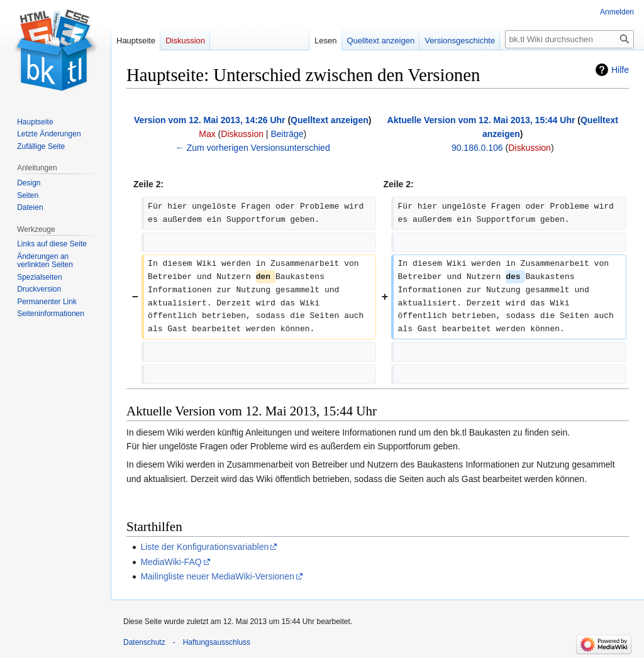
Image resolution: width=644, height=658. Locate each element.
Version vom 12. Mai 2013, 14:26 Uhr (209, 120)
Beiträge (287, 134)
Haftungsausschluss (217, 642)
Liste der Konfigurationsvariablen (204, 547)
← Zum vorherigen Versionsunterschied (253, 148)
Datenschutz (144, 642)
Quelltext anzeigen (330, 120)
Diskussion (242, 134)
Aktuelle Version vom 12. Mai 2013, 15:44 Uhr (481, 120)
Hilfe (620, 70)
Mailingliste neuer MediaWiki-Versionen (217, 576)
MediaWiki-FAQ (171, 562)
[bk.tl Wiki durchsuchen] (569, 39)
